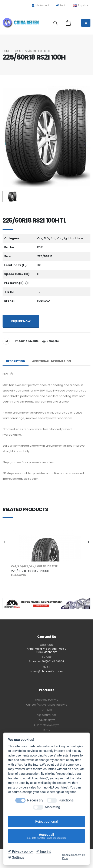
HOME (6, 51)
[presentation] (5, 542)
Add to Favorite (27, 341)
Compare (51, 341)
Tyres (17, 51)
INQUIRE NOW (21, 321)
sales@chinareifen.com (47, 671)
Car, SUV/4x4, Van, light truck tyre (47, 705)
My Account (40, 6)
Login (61, 6)
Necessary (35, 800)
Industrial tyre (46, 720)
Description (16, 361)
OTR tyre (47, 710)
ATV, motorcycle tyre (46, 725)
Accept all (47, 836)
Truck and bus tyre (46, 700)
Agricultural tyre (46, 715)
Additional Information (52, 361)
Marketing (52, 807)
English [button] (80, 6)
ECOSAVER (19, 575)
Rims (47, 730)
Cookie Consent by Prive (73, 857)
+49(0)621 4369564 (51, 661)
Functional (66, 800)
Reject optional (46, 821)
